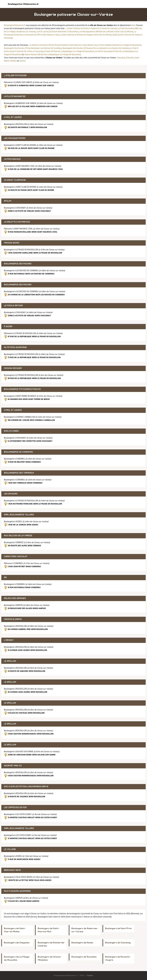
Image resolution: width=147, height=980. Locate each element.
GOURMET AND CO (13, 766)
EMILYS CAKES (11, 431)
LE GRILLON (10, 661)
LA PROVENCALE (12, 159)
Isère (133, 25)
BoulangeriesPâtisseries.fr (23, 4)
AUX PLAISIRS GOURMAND (17, 891)
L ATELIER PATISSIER (15, 76)
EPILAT (8, 201)
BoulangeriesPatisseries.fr (15, 25)
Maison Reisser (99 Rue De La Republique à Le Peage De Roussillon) (53, 55)
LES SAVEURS (11, 494)
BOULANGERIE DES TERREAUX (19, 473)
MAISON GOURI (12, 243)
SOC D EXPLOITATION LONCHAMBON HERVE (26, 787)
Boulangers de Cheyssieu (17, 943)
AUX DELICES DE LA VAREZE (18, 536)
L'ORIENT (9, 640)
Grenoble (121, 58)
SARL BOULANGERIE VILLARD (19, 515)
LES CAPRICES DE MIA (15, 808)
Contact (90, 975)
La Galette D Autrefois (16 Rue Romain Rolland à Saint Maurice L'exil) (58, 45)
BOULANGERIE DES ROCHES (18, 264)
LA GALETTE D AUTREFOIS (17, 222)
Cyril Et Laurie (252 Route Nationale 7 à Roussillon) (57, 32)
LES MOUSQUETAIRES (15, 138)
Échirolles (130, 58)
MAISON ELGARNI (13, 619)
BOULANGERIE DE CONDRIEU (18, 452)
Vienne (23, 61)
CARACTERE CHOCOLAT (16, 557)
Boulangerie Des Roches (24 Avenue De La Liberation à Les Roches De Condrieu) (96, 48)
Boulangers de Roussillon (84, 957)
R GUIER (8, 327)
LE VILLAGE (10, 849)
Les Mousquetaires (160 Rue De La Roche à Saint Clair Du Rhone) (106, 32)
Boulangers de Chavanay (118, 943)
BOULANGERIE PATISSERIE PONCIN (22, 389)
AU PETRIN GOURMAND (15, 347)
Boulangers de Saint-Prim (118, 929)
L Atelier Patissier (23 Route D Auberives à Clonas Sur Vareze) (91, 29)
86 (5, 577)
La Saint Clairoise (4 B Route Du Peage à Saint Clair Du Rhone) (86, 35)
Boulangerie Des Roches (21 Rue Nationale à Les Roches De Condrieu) (33, 48)
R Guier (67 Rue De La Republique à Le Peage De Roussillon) (69, 51)
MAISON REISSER (13, 368)
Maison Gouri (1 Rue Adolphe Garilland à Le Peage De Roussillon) (114, 45)
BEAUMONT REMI (12, 870)
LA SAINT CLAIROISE (15, 180)
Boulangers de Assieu (82, 943)
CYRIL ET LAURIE (13, 117)
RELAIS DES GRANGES (15, 598)
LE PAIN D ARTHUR (13, 306)
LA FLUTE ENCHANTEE (15, 96)
